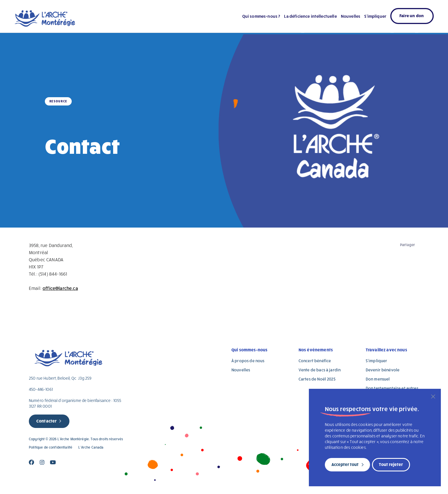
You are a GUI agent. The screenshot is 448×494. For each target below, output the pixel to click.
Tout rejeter (391, 464)
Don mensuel (378, 379)
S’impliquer (375, 16)
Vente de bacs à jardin (320, 370)
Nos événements (316, 350)
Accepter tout (345, 464)
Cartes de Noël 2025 (317, 379)
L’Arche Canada (91, 447)
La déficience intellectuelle (310, 16)
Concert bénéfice (315, 361)
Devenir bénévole (383, 370)
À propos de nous (248, 361)
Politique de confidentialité (51, 447)
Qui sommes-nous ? (261, 16)
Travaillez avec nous (386, 350)
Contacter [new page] (46, 421)
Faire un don (412, 15)
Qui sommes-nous (249, 350)
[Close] (32, 462)
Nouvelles (351, 16)
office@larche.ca (60, 288)
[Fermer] (433, 397)
